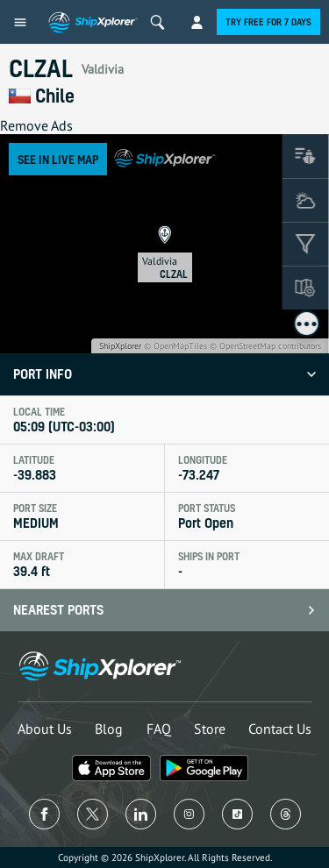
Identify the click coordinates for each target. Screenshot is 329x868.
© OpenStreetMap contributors (265, 346)
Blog (109, 729)
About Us (45, 729)
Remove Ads (36, 125)
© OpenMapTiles (175, 346)
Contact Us (280, 729)
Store (210, 729)
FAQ (159, 729)
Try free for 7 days (268, 22)
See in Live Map (58, 159)
